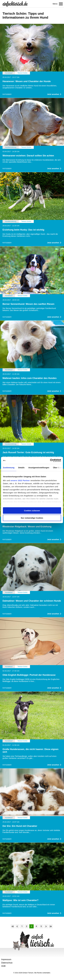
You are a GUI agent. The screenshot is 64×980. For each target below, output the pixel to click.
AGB (3, 966)
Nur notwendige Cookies (32, 518)
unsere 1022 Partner (20, 480)
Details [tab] (21, 467)
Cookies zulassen (32, 510)
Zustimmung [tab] (9, 467)
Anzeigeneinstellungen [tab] (39, 467)
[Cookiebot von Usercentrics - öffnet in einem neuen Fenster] (50, 461)
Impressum (6, 959)
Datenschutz (7, 963)
